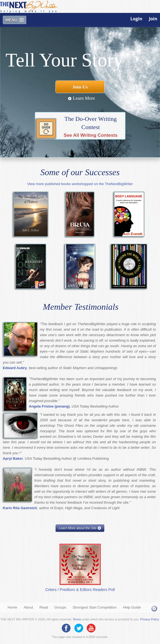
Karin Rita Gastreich (20, 508)
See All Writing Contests (91, 135)
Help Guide (132, 607)
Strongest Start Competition (95, 607)
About (28, 607)
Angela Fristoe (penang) (49, 406)
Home (12, 607)
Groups (60, 607)
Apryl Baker (13, 458)
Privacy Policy (150, 619)
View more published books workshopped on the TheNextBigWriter (80, 184)
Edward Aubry (15, 368)
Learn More (81, 98)
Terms (77, 619)
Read (44, 607)
